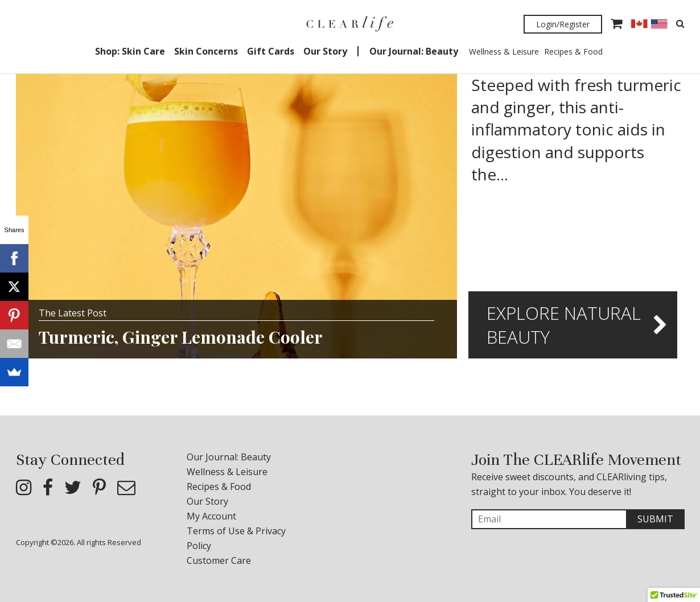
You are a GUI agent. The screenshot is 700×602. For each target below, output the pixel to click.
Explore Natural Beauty (564, 325)
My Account (211, 516)
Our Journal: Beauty (414, 51)
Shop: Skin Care (130, 51)
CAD (639, 24)
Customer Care (219, 560)
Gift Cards (271, 51)
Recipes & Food (573, 51)
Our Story (325, 51)
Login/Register (563, 24)
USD (659, 24)
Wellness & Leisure (504, 51)
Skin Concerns (206, 51)
